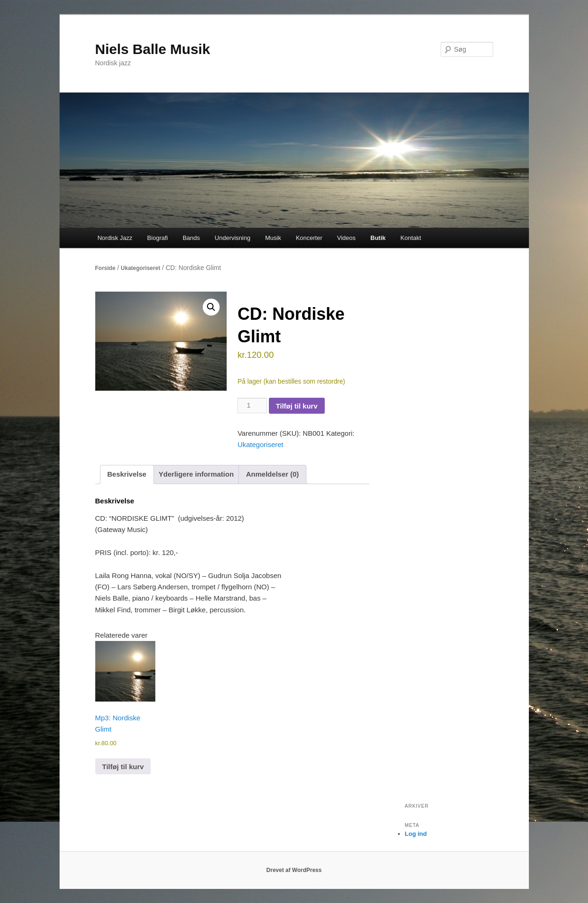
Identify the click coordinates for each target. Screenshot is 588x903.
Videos (346, 238)
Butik (378, 238)
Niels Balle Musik (153, 49)
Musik (273, 238)
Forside (105, 268)
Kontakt (411, 238)
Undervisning (233, 238)
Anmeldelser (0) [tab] (272, 474)
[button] (211, 307)
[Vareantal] (252, 405)
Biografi (158, 238)
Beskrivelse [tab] (127, 474)
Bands (191, 238)
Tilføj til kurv (297, 406)
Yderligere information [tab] (196, 474)
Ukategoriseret (140, 268)
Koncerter (309, 238)
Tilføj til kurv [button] (123, 767)
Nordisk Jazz (115, 238)
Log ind (416, 834)
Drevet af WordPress (294, 870)
